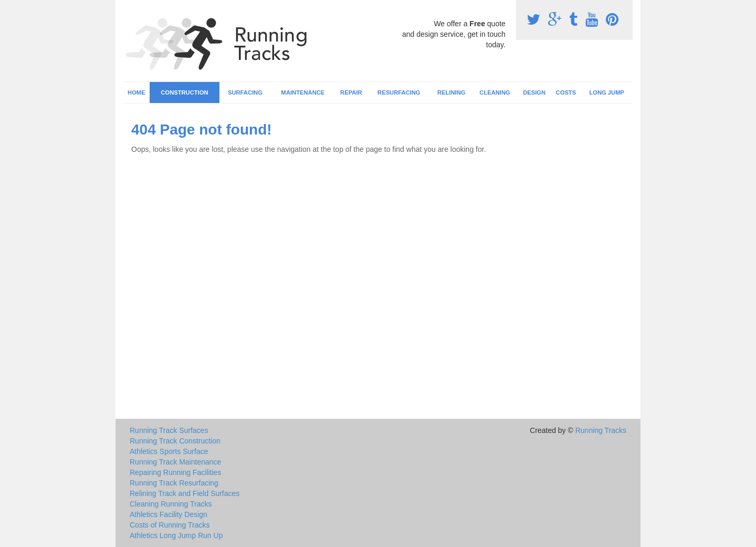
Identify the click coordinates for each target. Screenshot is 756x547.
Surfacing (245, 92)
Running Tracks (601, 430)
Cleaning (495, 92)
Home (136, 92)
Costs (566, 92)
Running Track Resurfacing (174, 483)
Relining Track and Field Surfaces (185, 493)
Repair (351, 92)
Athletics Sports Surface (169, 451)
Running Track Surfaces (169, 430)
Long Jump (607, 92)
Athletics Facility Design (169, 514)
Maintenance (303, 92)
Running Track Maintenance (175, 462)
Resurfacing (399, 92)
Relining (451, 92)
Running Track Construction (175, 441)
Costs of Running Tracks (170, 525)
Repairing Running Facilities (175, 472)
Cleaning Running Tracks (171, 504)
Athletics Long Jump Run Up (176, 535)
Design (534, 92)
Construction (184, 92)
